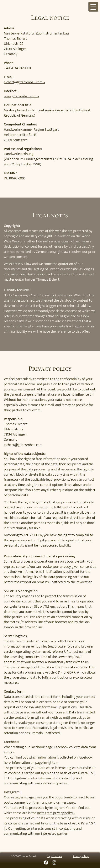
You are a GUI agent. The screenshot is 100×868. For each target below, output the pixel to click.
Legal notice (54, 856)
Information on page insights (34, 763)
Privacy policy (80, 856)
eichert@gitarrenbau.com (23, 82)
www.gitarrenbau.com (20, 96)
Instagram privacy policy (55, 813)
